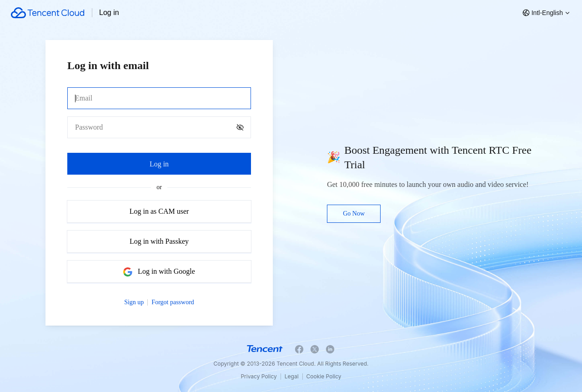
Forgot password (173, 302)
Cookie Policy (324, 376)
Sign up (134, 302)
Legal (292, 376)
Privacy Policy (258, 376)
